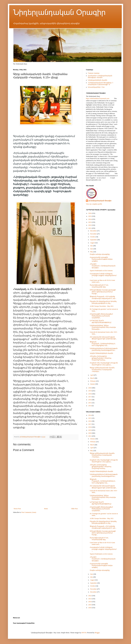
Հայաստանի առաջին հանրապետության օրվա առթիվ (101, 259)
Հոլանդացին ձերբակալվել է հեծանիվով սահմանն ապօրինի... (101, 316)
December (94, 231)
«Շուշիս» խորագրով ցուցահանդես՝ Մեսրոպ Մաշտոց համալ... (101, 358)
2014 (90, 406)
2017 (90, 397)
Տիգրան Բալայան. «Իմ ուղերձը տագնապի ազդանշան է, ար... (103, 297)
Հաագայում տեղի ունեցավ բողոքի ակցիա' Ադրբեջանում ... (103, 275)
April (92, 375)
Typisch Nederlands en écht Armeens (101, 271)
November (94, 234)
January (93, 384)
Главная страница (94, 73)
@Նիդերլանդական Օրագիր (100, 201)
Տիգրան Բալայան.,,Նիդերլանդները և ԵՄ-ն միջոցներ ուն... (103, 344)
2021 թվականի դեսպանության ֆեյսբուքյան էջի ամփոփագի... (103, 338)
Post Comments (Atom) (29, 512)
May (92, 252)
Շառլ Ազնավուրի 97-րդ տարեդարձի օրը (99, 286)
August (93, 243)
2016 (90, 400)
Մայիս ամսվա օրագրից (100, 254)
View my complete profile (94, 204)
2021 (90, 228)
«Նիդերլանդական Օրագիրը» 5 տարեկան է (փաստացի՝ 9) (100, 84)
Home (46, 509)
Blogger (97, 633)
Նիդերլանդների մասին (98, 80)
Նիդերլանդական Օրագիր (59, 12)
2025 (90, 216)
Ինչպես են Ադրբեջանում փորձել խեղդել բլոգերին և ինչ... (103, 302)
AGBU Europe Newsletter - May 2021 (102, 306)
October (93, 237)
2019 (90, 391)
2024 (90, 219)
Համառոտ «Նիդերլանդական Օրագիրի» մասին (100, 77)
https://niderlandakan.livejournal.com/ (98, 98)
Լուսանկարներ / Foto (96, 87)
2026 (90, 213)
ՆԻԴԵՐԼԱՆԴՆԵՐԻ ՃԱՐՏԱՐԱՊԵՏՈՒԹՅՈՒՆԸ (101, 321)
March (92, 378)
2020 (90, 388)
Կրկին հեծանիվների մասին (101, 353)
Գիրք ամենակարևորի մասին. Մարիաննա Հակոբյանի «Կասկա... (102, 370)
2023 (90, 222)
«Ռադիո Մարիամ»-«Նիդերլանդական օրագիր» (103, 266)
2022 (90, 225)
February (93, 381)
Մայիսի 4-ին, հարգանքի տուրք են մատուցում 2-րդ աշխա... (104, 364)
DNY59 (84, 633)
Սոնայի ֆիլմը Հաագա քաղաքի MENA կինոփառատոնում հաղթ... (103, 292)
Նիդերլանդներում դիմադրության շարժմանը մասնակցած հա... (104, 349)
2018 (90, 394)
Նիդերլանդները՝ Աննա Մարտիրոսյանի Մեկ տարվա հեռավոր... (103, 327)
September (94, 240)
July (92, 246)
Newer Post (17, 509)
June (92, 249)
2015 (90, 403)
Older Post (74, 509)
